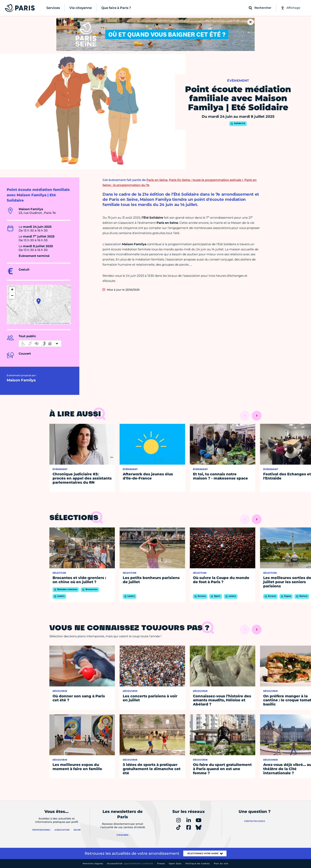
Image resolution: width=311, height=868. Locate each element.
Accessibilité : (130, 864)
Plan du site (221, 864)
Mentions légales (93, 864)
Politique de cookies (198, 864)
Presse (161, 864)
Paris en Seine (157, 180)
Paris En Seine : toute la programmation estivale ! (206, 180)
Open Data (175, 864)
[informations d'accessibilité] (40, 344)
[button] (39, 301)
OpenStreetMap (56, 323)
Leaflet (39, 323)
